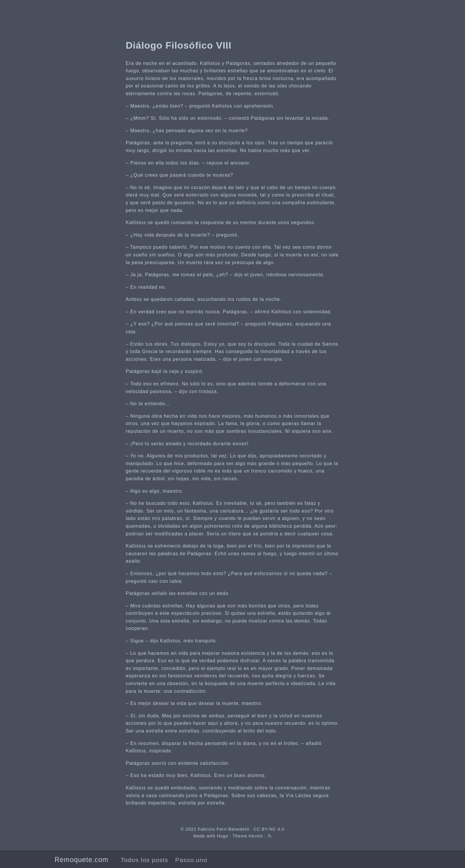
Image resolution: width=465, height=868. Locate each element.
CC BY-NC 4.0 (269, 829)
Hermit (256, 836)
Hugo (222, 836)
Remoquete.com (81, 860)
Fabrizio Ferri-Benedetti (223, 829)
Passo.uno (191, 860)
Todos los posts (144, 860)
